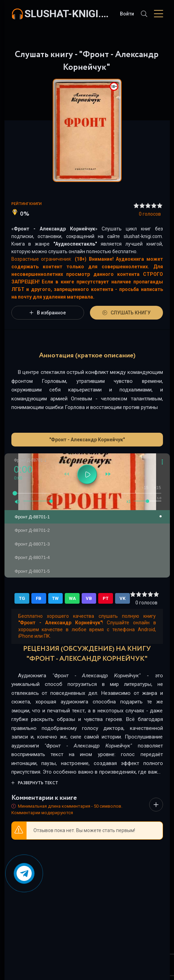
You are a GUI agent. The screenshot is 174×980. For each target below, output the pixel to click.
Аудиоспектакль (75, 244)
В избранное (48, 313)
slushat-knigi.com (69, 14)
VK (122, 598)
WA (72, 598)
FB (39, 598)
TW (55, 598)
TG (22, 598)
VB (89, 598)
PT (106, 598)
